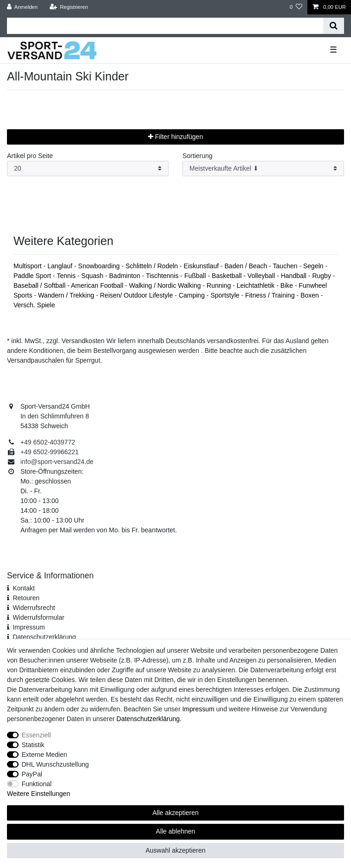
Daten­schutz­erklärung (44, 637)
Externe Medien (45, 755)
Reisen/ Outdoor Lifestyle (137, 295)
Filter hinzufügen (175, 137)
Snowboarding (100, 266)
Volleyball (262, 276)
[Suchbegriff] (165, 26)
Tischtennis (163, 276)
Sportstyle (226, 295)
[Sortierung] (263, 169)
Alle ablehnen (176, 831)
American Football (98, 285)
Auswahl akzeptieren (175, 850)
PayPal (32, 774)
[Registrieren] (68, 7)
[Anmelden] (23, 7)
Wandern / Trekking (67, 295)
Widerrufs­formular (38, 617)
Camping (193, 295)
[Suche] (334, 26)
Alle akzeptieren (175, 813)
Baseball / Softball (40, 285)
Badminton (126, 276)
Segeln (314, 266)
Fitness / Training (271, 295)
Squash (93, 276)
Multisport (29, 266)
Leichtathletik (257, 285)
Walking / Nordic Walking (166, 285)
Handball (295, 276)
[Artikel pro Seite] (88, 169)
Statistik (33, 745)
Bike (288, 285)
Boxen (311, 295)
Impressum (29, 627)
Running (220, 285)
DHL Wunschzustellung (55, 764)
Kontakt (23, 588)
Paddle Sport (33, 276)
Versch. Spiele (34, 305)
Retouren (26, 598)
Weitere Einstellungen (39, 794)
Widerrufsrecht (34, 608)
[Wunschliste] (296, 7)
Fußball (196, 276)
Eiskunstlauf (202, 266)
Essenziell (36, 735)
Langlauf (61, 266)
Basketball (227, 276)
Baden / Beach (247, 266)
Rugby (322, 276)
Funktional (37, 784)
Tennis (67, 276)
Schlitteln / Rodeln (153, 266)
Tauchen (286, 266)
